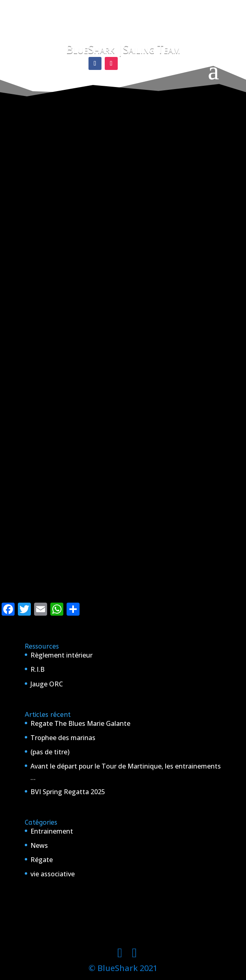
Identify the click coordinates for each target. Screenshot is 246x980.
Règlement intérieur (62, 655)
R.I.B (38, 669)
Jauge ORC (47, 684)
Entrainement (52, 831)
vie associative (53, 874)
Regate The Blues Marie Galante (80, 723)
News (39, 845)
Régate (42, 860)
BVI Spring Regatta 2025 (68, 792)
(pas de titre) (50, 752)
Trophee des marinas (63, 738)
